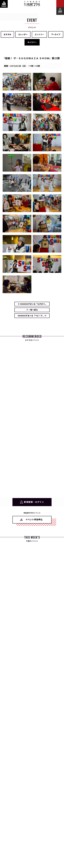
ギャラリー (32, 42)
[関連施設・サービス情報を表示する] (4, 4)
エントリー (39, 34)
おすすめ (7, 34)
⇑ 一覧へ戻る (32, 310)
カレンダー (23, 34)
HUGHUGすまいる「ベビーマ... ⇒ (32, 316)
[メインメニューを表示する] (60, 4)
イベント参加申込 (34, 519)
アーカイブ (56, 34)
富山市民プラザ (32, 4)
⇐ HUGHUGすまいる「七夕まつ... (32, 304)
